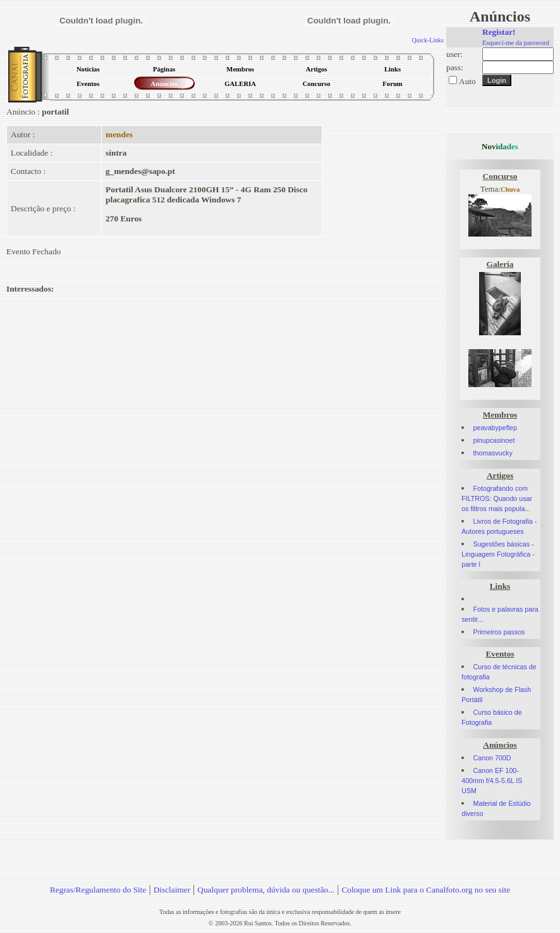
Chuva (510, 189)
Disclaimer (172, 890)
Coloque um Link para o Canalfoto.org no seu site (426, 890)
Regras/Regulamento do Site (98, 890)
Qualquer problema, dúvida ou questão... (266, 890)
